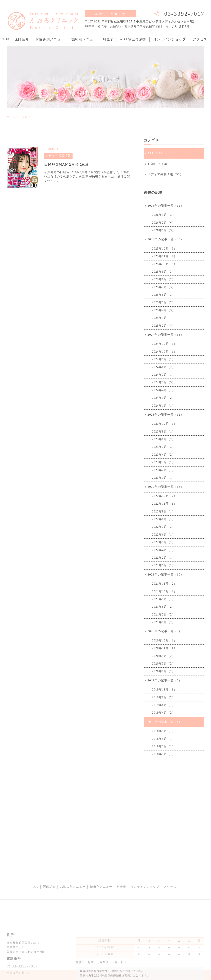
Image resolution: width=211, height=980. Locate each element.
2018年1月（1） (164, 754)
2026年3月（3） (164, 215)
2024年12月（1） (164, 344)
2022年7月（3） (164, 527)
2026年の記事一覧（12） (166, 206)
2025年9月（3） (164, 272)
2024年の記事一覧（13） (166, 335)
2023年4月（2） (164, 455)
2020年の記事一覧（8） (165, 631)
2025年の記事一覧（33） (166, 239)
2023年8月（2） (164, 439)
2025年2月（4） (164, 326)
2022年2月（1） (164, 558)
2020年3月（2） (164, 664)
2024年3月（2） (164, 398)
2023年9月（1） (164, 432)
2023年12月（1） (164, 424)
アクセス (200, 39)
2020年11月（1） (164, 648)
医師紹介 (22, 39)
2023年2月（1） (164, 470)
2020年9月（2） (164, 656)
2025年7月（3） (164, 287)
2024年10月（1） (164, 352)
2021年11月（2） (164, 584)
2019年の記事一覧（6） (165, 680)
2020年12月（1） (164, 641)
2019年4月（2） (164, 713)
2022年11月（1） (164, 504)
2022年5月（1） (164, 542)
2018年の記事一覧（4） (165, 722)
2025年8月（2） (164, 279)
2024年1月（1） (164, 406)
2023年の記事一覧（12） (166, 415)
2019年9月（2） (164, 697)
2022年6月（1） (164, 535)
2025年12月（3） (164, 249)
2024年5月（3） (164, 382)
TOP (6, 39)
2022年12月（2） (164, 496)
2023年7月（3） (164, 447)
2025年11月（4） (164, 256)
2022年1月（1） (164, 565)
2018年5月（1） (164, 739)
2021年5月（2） (164, 607)
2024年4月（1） (164, 390)
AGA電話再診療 (133, 39)
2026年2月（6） (164, 223)
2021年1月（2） (164, 622)
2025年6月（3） (164, 295)
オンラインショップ (170, 39)
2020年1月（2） (164, 671)
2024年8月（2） (164, 367)
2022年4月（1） (164, 550)
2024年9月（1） (164, 359)
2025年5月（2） (164, 302)
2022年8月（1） (164, 519)
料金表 (108, 39)
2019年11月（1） (164, 690)
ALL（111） (156, 153)
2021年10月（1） (164, 591)
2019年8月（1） (164, 705)
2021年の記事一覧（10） (166, 575)
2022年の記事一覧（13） (166, 487)
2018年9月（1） (164, 731)
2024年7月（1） (164, 375)
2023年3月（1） (164, 462)
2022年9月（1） (164, 512)
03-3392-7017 (184, 14)
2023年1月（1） (164, 478)
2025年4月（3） (164, 310)
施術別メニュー (84, 39)
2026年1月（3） (164, 230)
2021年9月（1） (164, 599)
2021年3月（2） (164, 615)
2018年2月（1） (164, 746)
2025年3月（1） (164, 318)
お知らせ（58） (159, 164)
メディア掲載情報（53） (165, 174)
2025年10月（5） (164, 264)
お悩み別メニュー (50, 39)
